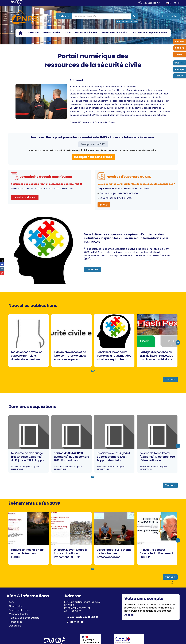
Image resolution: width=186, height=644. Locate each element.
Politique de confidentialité (24, 618)
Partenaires (16, 622)
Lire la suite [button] (92, 269)
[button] (92, 371)
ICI (93, 112)
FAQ (11, 602)
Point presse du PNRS (93, 144)
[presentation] (178, 343)
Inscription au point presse (93, 157)
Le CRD (104, 205)
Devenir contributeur (25, 197)
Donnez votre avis (19, 610)
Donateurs (15, 626)
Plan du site (16, 606)
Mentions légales (19, 614)
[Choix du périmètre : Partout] (64, 16)
